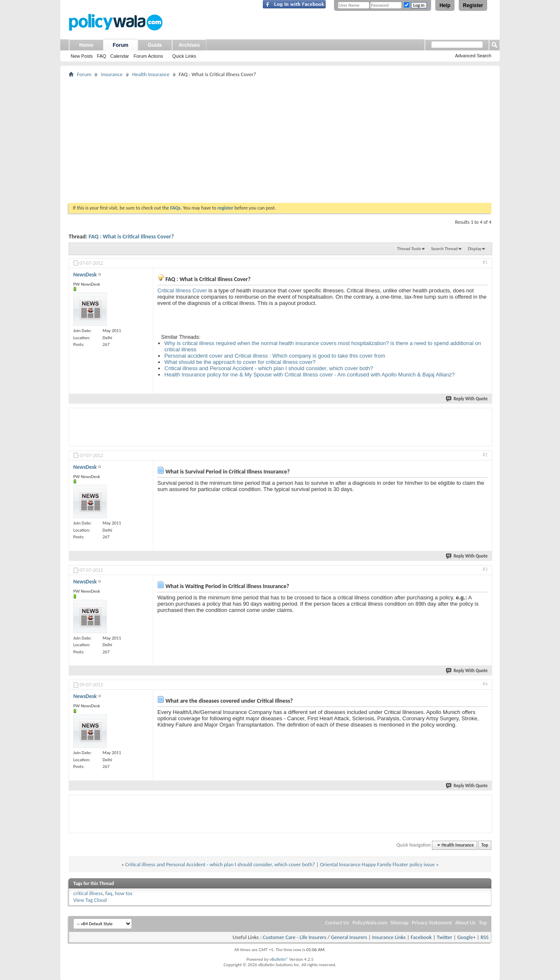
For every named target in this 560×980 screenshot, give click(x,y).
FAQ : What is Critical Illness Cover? (131, 237)
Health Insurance (151, 74)
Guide (155, 45)
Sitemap (399, 922)
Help (445, 5)
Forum (120, 45)
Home (86, 45)
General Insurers (349, 937)
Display (475, 249)
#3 (485, 569)
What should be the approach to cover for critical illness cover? (240, 362)
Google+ (466, 937)
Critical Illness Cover (182, 290)
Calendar (120, 56)
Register (473, 5)
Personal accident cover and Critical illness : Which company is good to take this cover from (275, 356)
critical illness (88, 893)
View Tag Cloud (90, 900)
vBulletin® (279, 959)
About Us (465, 922)
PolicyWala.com (370, 922)
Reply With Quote (467, 399)
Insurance (112, 74)
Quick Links (184, 56)
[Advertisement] (280, 140)
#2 (485, 455)
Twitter (444, 937)
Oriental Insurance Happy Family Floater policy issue (377, 864)
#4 (485, 684)
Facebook (421, 937)
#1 (485, 262)
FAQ (102, 56)
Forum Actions (148, 56)
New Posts (82, 56)
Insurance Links (389, 937)
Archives (189, 45)
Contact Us (337, 922)
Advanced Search (473, 56)
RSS (484, 937)
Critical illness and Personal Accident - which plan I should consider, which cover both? (269, 368)
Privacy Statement (432, 922)
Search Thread (444, 249)
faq (109, 893)
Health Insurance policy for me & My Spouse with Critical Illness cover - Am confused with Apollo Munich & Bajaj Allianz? (310, 375)
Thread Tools (409, 249)
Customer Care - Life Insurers (295, 937)
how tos (123, 893)
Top (485, 845)
